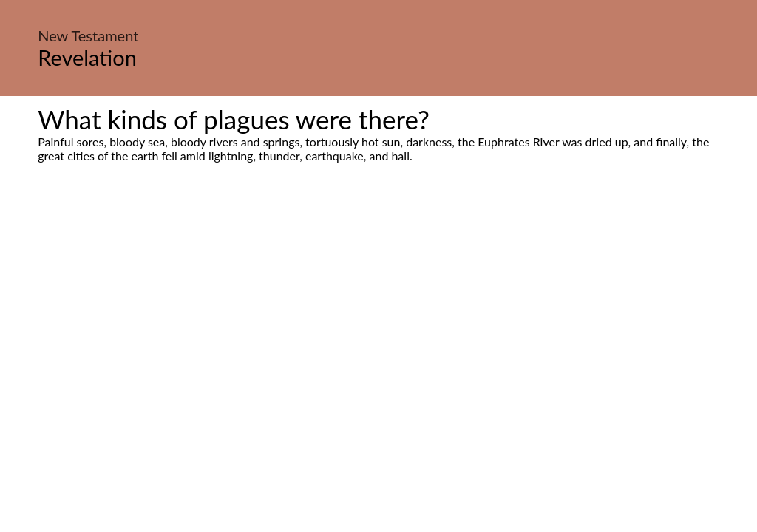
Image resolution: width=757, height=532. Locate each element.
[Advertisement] (378, 301)
